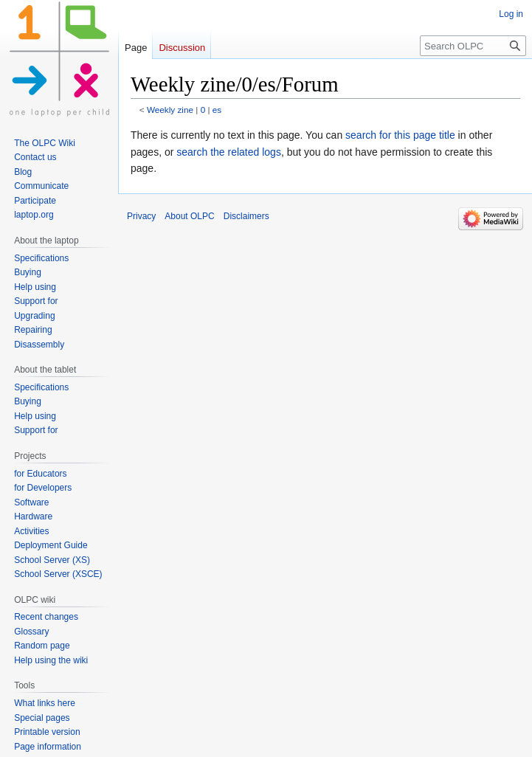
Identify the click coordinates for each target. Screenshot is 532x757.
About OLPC (189, 216)
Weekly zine (170, 110)
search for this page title (400, 135)
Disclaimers (246, 216)
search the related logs (229, 152)
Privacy (141, 216)
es (217, 110)
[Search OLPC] (473, 46)
